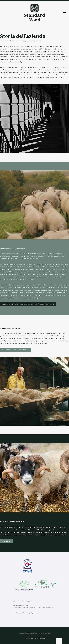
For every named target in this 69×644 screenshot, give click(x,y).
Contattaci (7, 541)
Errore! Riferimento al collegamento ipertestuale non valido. (28, 304)
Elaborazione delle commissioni (16, 350)
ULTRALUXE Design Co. (38, 638)
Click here (12, 343)
